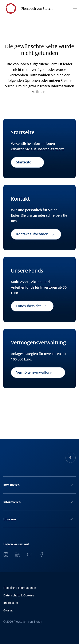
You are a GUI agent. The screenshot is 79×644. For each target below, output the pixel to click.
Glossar (8, 610)
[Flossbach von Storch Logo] (27, 8)
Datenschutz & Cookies (19, 595)
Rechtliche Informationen (20, 588)
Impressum (11, 603)
